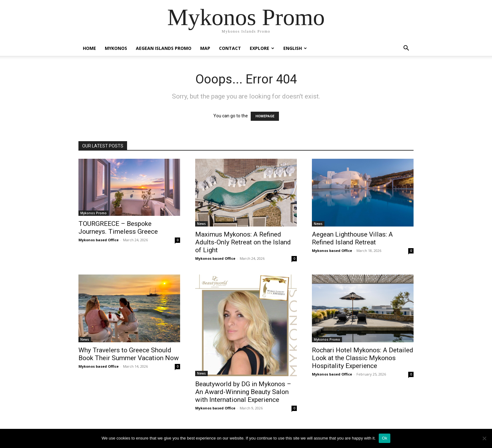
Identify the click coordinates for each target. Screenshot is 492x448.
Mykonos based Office (99, 240)
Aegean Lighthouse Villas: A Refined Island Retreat (352, 238)
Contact (230, 48)
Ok (385, 438)
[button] (406, 49)
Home (89, 48)
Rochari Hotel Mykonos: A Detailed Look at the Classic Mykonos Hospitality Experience (363, 358)
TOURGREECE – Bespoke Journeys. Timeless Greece (118, 228)
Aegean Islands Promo (164, 48)
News (201, 224)
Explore (262, 48)
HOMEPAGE (265, 116)
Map (205, 48)
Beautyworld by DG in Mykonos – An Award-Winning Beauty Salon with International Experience (243, 392)
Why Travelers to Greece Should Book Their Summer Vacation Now (129, 354)
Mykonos (116, 48)
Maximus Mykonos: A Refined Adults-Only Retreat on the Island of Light (243, 242)
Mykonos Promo (94, 213)
